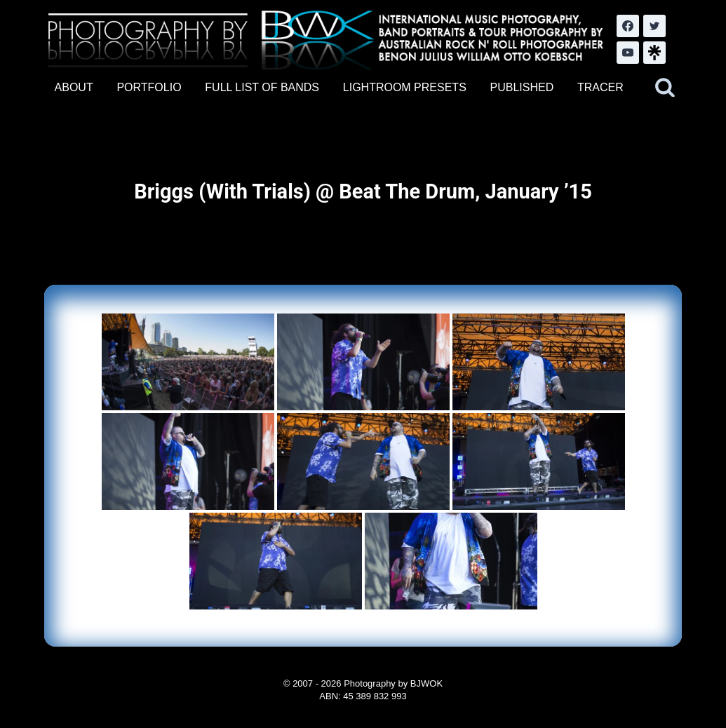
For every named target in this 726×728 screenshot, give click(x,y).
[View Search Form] (665, 88)
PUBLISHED (522, 87)
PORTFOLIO (149, 87)
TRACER (600, 87)
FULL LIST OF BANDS (262, 87)
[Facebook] (628, 26)
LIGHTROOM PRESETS (405, 87)
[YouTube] (628, 53)
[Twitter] (654, 26)
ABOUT (74, 87)
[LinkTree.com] (654, 53)
